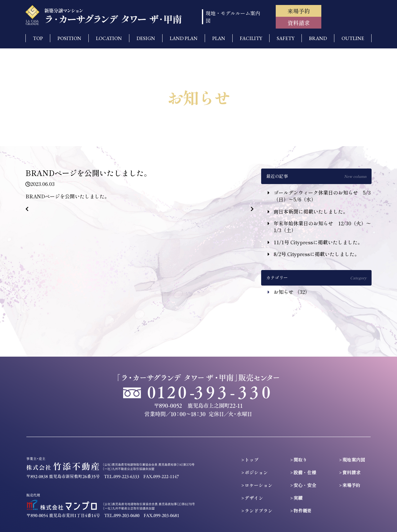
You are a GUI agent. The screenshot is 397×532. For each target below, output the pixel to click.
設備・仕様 (305, 472)
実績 (298, 498)
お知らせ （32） (292, 292)
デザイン (254, 498)
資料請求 (299, 23)
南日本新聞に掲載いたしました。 (311, 211)
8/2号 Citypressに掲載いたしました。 (317, 254)
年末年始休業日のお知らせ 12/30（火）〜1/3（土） (322, 227)
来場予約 (299, 11)
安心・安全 (305, 485)
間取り (300, 460)
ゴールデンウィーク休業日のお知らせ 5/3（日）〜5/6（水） (322, 196)
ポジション (256, 472)
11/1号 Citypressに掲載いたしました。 (318, 242)
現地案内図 (354, 460)
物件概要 (303, 510)
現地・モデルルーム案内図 (233, 17)
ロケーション (259, 485)
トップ (252, 460)
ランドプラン (259, 510)
